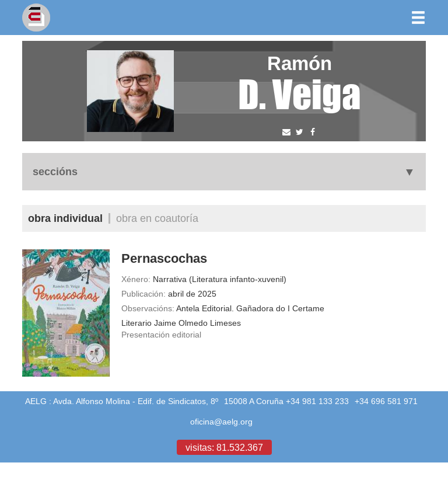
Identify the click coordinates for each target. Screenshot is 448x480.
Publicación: (143, 294)
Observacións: (148, 308)
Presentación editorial (161, 335)
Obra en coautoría (157, 218)
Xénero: (136, 279)
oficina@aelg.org (221, 422)
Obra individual (65, 218)
